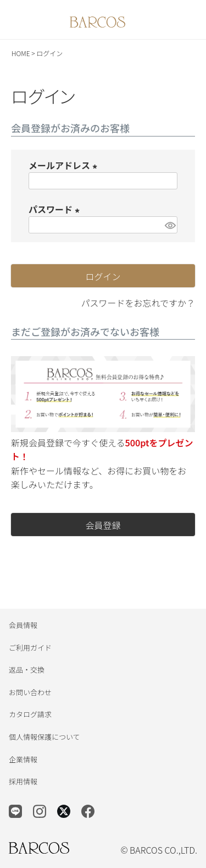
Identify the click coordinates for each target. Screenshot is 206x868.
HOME (21, 53)
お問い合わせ (30, 692)
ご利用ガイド (30, 648)
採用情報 (23, 781)
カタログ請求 (30, 714)
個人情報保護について (44, 737)
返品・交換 (27, 670)
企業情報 (23, 759)
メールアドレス (65, 165)
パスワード (56, 209)
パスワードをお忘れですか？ (138, 303)
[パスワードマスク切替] (169, 225)
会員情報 (23, 625)
